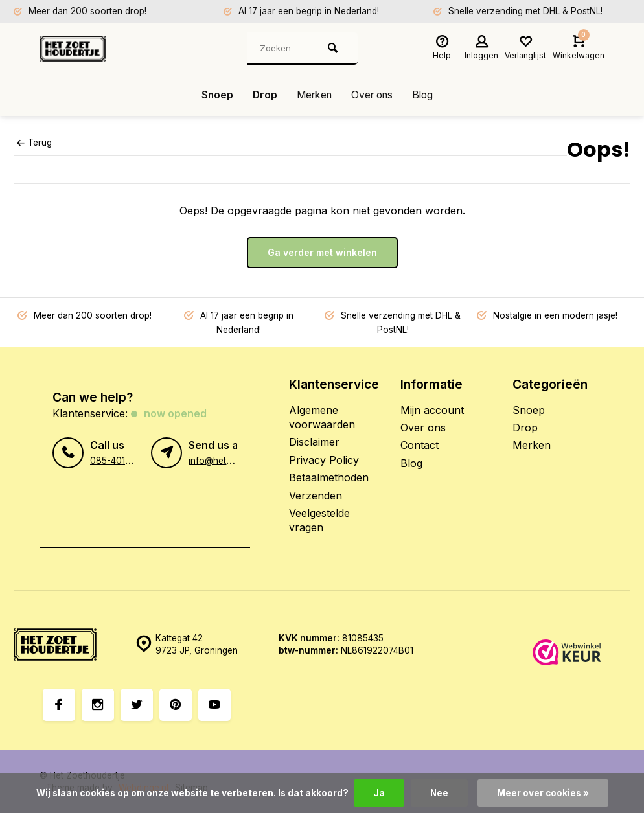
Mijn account (432, 410)
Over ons (374, 95)
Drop (261, 95)
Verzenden (316, 496)
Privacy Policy (324, 460)
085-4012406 (119, 460)
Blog (427, 95)
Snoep (213, 95)
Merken (313, 95)
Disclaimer (314, 442)
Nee (439, 793)
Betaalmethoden (329, 477)
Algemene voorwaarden (322, 417)
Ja (378, 793)
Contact (420, 445)
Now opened (175, 413)
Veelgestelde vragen (319, 520)
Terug (34, 143)
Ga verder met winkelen (322, 252)
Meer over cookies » (543, 793)
